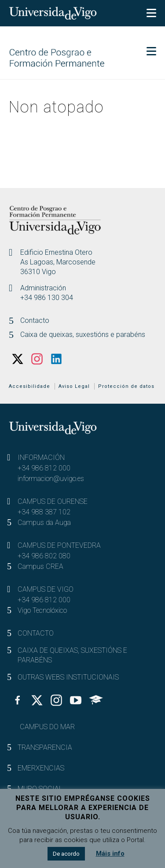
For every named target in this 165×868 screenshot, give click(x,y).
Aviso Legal (74, 386)
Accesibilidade (29, 386)
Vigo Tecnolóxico (42, 610)
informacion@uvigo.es (51, 479)
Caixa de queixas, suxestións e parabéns (83, 335)
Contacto (35, 320)
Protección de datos (126, 386)
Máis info (110, 854)
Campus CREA (40, 566)
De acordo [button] (66, 854)
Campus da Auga (44, 523)
